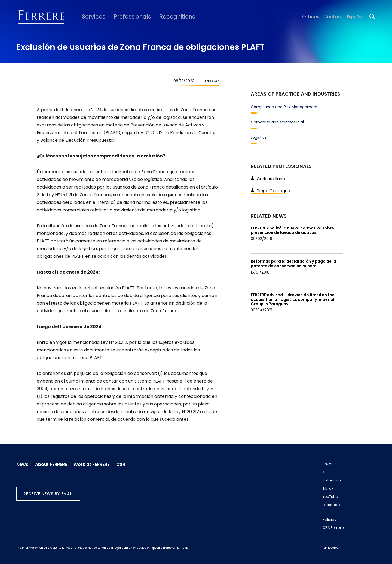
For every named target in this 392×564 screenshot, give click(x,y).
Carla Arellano (268, 179)
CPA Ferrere (333, 528)
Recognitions (164, 17)
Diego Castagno (270, 191)
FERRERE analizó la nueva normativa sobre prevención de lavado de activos (292, 230)
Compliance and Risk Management (284, 107)
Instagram (332, 480)
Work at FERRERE (97, 463)
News (22, 463)
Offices (315, 17)
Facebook (332, 505)
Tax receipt (330, 548)
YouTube (330, 497)
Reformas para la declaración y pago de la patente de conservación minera (293, 264)
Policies (329, 519)
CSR (128, 463)
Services (91, 17)
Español (355, 17)
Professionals (125, 17)
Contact (335, 17)
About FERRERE (53, 463)
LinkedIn (330, 464)
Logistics (259, 137)
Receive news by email (48, 492)
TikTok (328, 488)
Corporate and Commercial (277, 122)
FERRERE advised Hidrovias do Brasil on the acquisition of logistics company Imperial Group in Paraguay (293, 299)
